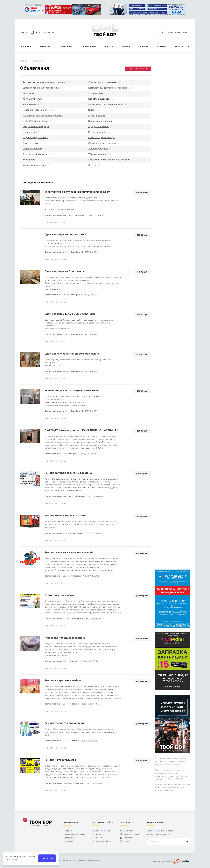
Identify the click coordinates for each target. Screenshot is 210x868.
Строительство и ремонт (61, 595)
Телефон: (80, 216)
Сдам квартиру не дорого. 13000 (66, 235)
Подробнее (11, 860)
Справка (144, 47)
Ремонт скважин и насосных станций (69, 553)
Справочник (66, 47)
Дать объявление (138, 69)
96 (65, 791)
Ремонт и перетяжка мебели (63, 681)
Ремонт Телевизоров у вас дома (65, 516)
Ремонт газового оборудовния (64, 723)
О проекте (68, 831)
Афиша (126, 47)
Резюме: (97, 838)
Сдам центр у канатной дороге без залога (72, 354)
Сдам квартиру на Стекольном (64, 271)
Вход (171, 32)
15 (65, 379)
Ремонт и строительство (60, 760)
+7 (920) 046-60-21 (91, 576)
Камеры (162, 47)
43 (65, 260)
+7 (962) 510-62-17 (90, 252)
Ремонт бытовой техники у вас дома (68, 473)
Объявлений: (101, 831)
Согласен (47, 858)
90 (65, 504)
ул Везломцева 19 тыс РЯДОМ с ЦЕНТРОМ (72, 391)
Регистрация (181, 32)
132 (65, 748)
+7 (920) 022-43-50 (94, 216)
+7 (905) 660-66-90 (87, 454)
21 (65, 223)
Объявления (89, 47)
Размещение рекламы (74, 835)
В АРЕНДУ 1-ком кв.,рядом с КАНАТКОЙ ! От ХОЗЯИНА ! (81, 430)
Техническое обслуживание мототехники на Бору (77, 192)
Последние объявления (38, 183)
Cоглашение (69, 838)
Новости (45, 47)
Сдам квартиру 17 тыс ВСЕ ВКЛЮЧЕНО (70, 314)
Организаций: (101, 842)
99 (65, 461)
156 (65, 626)
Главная (26, 47)
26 (65, 302)
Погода (25, 33)
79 (65, 711)
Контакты (68, 842)
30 (65, 419)
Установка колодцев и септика (65, 638)
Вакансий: (99, 835)
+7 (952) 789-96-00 (94, 497)
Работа (109, 47)
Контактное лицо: (53, 216)
